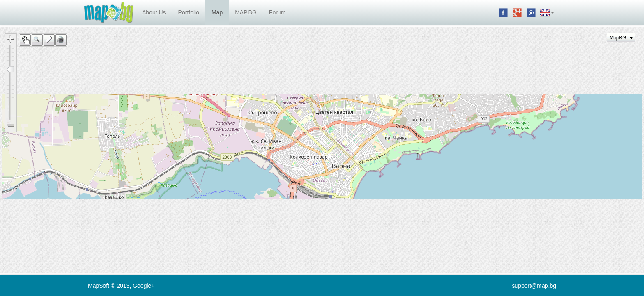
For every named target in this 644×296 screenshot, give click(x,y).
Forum (277, 12)
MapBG (618, 38)
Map (217, 12)
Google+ (144, 286)
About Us (154, 12)
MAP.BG (246, 12)
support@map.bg (534, 286)
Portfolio (189, 12)
